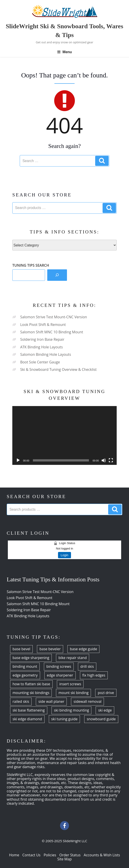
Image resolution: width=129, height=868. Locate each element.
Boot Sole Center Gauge (40, 362)
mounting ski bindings (31, 693)
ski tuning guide (64, 719)
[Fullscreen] (111, 460)
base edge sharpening (31, 658)
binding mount (25, 666)
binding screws (59, 666)
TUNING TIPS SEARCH (31, 265)
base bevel (21, 649)
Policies (50, 855)
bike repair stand (73, 658)
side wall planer (51, 701)
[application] (64, 435)
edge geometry (25, 675)
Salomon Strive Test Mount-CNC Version (54, 317)
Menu (64, 52)
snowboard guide (101, 719)
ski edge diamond (27, 719)
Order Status (70, 855)
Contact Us (31, 855)
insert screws (70, 684)
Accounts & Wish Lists (102, 855)
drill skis (87, 666)
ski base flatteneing (29, 710)
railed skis (21, 701)
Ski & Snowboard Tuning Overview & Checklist (58, 369)
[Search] (57, 275)
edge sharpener (60, 675)
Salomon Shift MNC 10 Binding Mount (52, 332)
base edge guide (83, 649)
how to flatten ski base (31, 684)
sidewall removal (87, 701)
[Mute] (104, 460)
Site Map (65, 859)
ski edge (105, 710)
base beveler (50, 649)
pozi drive (106, 693)
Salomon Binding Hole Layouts (46, 354)
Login (64, 555)
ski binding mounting (72, 710)
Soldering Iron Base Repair (42, 339)
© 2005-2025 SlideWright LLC (65, 841)
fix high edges (94, 675)
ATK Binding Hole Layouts (41, 347)
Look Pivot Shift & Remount (43, 325)
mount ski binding (73, 693)
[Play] (18, 460)
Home (14, 855)
